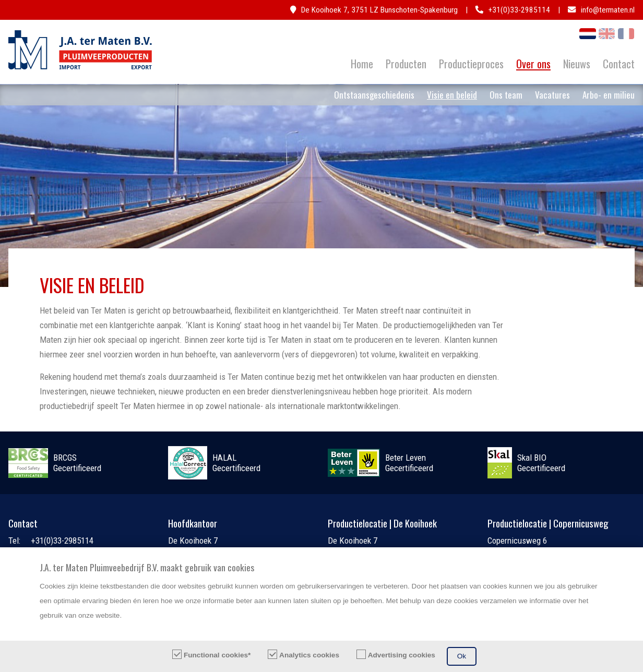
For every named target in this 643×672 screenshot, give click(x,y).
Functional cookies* (217, 655)
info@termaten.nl (608, 10)
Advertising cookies (402, 655)
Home (362, 64)
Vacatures (552, 95)
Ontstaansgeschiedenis (374, 95)
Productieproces (471, 64)
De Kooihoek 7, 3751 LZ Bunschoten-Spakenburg (379, 10)
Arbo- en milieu (609, 95)
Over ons (533, 64)
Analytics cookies (309, 655)
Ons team (506, 95)
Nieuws (577, 64)
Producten (406, 64)
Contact (619, 64)
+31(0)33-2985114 (519, 10)
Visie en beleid (452, 95)
